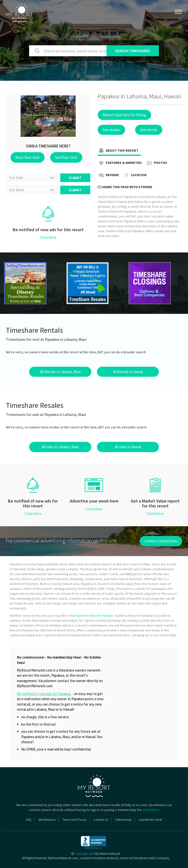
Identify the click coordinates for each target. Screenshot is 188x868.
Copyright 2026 (85, 854)
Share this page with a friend (125, 187)
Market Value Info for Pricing (124, 115)
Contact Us (101, 820)
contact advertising (161, 541)
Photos (156, 163)
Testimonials (123, 820)
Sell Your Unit (66, 157)
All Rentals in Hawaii (128, 372)
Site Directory (47, 820)
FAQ (29, 820)
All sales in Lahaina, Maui (60, 447)
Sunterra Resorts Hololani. (95, 616)
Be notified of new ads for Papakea (44, 694)
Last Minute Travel (150, 820)
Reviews (108, 175)
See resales (111, 130)
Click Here (48, 237)
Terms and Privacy (75, 820)
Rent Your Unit (28, 157)
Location (135, 175)
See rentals (149, 130)
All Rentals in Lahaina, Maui (60, 372)
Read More (151, 810)
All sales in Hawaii (128, 447)
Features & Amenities (120, 163)
